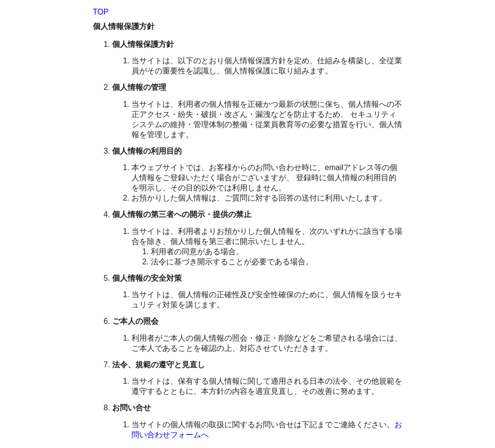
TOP (101, 12)
